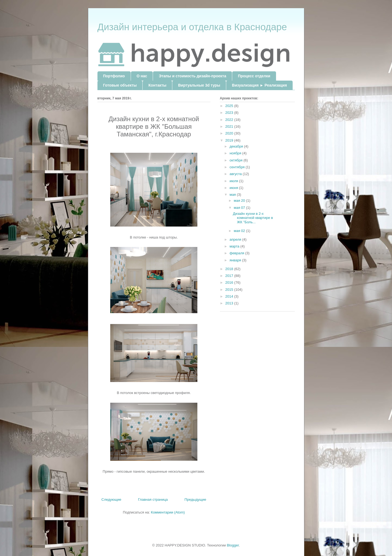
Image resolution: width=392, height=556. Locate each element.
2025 (230, 106)
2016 (230, 282)
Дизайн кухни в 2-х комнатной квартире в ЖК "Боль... (253, 218)
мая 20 (240, 201)
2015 (230, 290)
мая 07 (240, 208)
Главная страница (153, 500)
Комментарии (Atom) (168, 512)
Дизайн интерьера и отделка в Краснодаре (192, 27)
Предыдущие (195, 500)
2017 (230, 276)
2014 (230, 296)
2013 (230, 303)
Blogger (233, 545)
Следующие (111, 500)
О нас (142, 76)
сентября (238, 167)
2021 (230, 126)
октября (236, 160)
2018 (230, 269)
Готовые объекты (120, 85)
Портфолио (114, 76)
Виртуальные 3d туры (199, 85)
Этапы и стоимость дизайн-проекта (192, 76)
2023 (230, 113)
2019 (230, 140)
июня (234, 188)
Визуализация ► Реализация (259, 85)
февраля (237, 253)
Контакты (157, 85)
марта (235, 246)
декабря (237, 146)
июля (234, 181)
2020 (230, 133)
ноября (236, 153)
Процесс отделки (254, 76)
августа (236, 174)
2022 (230, 120)
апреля (236, 239)
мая (233, 195)
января (236, 260)
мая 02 (240, 231)
